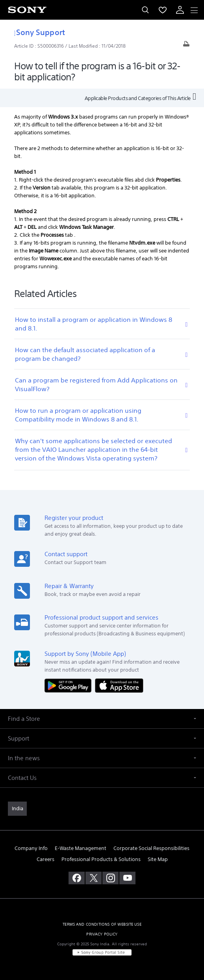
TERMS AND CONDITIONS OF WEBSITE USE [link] (102, 924)
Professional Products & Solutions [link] (101, 859)
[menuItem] (163, 10)
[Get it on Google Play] (70, 685)
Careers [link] (45, 859)
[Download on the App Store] (119, 685)
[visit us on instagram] (110, 878)
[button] (102, 719)
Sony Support (40, 32)
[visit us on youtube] (127, 878)
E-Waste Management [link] (81, 848)
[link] (17, 809)
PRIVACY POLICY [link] (102, 934)
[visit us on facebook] (77, 878)
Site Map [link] (158, 859)
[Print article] (186, 46)
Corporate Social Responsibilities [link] (151, 848)
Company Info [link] (31, 848)
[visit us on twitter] (94, 878)
